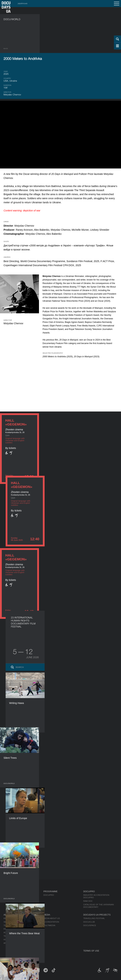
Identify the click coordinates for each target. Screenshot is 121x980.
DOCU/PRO (49, 895)
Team (6, 925)
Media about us (52, 918)
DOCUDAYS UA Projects (97, 915)
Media (47, 915)
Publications (11, 895)
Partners (9, 929)
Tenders (8, 936)
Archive (8, 943)
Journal (9, 892)
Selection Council (14, 922)
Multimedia (49, 925)
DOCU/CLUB (89, 922)
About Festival (12, 915)
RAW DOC (88, 901)
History (8, 940)
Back (6, 49)
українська (22, 3)
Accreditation (51, 922)
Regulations (10, 918)
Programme (50, 892)
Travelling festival (94, 918)
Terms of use (91, 951)
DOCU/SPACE (90, 925)
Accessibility (11, 932)
